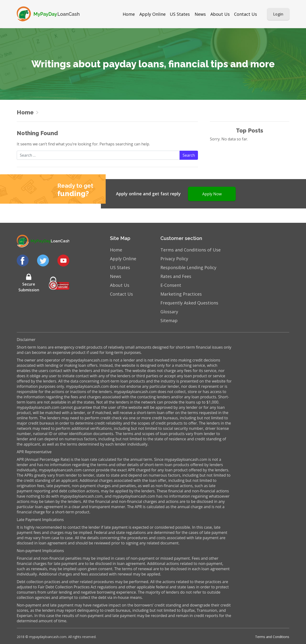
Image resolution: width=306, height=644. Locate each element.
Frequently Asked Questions (189, 303)
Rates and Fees (176, 276)
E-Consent (171, 285)
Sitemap (169, 320)
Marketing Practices (181, 294)
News (200, 14)
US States (180, 14)
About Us (220, 14)
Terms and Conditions (272, 637)
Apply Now (212, 194)
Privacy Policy (174, 259)
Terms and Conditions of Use (191, 250)
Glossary (169, 312)
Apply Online (153, 14)
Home (129, 14)
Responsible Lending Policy (188, 267)
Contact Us (246, 14)
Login (278, 14)
